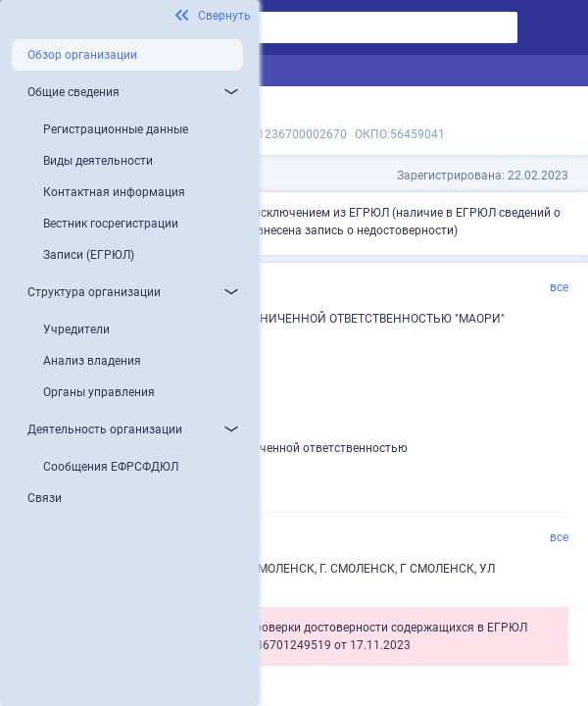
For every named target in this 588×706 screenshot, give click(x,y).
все (559, 287)
